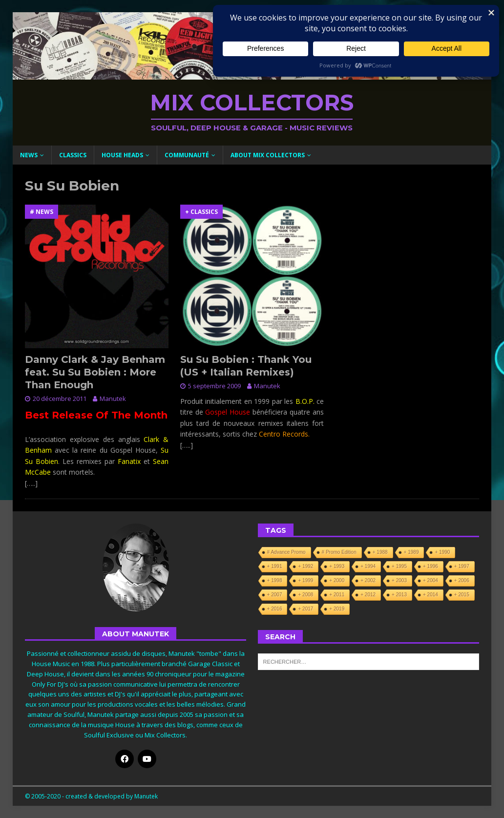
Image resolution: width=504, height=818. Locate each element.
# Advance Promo (286, 552)
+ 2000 (337, 580)
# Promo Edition (339, 552)
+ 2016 (275, 609)
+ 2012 (368, 595)
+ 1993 (337, 566)
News (29, 155)
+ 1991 (275, 566)
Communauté (187, 155)
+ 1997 (462, 566)
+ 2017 (305, 609)
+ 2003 (399, 580)
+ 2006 (462, 580)
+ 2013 (399, 595)
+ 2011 (337, 595)
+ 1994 (368, 566)
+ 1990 (442, 552)
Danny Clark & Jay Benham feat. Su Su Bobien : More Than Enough (95, 372)
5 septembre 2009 (214, 386)
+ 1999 (305, 580)
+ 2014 (430, 595)
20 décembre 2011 (60, 399)
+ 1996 (430, 566)
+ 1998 (275, 580)
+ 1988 (380, 552)
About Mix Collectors (268, 155)
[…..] (31, 483)
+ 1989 (411, 552)
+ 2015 (462, 595)
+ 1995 (399, 566)
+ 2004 (430, 580)
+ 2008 (305, 595)
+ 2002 (368, 580)
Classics (73, 155)
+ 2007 (275, 595)
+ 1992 (305, 566)
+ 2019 (337, 609)
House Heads (122, 155)
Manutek (113, 399)
